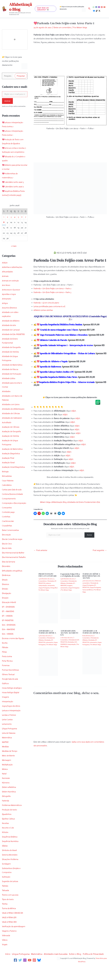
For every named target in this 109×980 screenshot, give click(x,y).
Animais (5, 277)
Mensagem (7, 761)
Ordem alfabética (9, 788)
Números (6, 783)
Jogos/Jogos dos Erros (12, 706)
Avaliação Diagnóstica (11, 454)
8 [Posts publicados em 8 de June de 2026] (4, 223)
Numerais (6, 779)
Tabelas (5, 886)
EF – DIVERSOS (9, 607)
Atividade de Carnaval (11, 330)
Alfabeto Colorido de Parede (55, 343)
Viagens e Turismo (10, 931)
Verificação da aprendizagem (14, 927)
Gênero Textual (8, 675)
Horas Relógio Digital (11, 693)
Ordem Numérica (9, 792)
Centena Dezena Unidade (13, 495)
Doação (5, 598)
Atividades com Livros (11, 405)
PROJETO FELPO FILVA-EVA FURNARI (47, 578)
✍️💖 (62, 386)
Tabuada (6, 891)
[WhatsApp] (94, 7)
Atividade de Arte (9, 326)
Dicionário (6, 567)
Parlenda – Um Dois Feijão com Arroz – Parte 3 (53, 292)
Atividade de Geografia (12, 348)
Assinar (7, 101)
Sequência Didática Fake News (65, 380)
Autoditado (7, 423)
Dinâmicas (6, 576)
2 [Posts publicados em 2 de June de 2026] (7, 217)
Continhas (6, 517)
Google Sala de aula (10, 679)
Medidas (6, 747)
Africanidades (8, 272)
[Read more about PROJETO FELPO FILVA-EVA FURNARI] (48, 611)
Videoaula (6, 936)
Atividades (6, 392)
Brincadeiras (7, 476)
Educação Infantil (9, 603)
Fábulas (5, 648)
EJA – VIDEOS (8, 634)
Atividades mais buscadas (56, 954)
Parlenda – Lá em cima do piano (47, 303)
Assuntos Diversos (10, 308)
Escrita (5, 643)
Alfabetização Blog (20, 7)
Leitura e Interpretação (12, 711)
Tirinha (5, 904)
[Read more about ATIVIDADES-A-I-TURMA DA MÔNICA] (48, 664)
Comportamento (9, 499)
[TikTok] (97, 11)
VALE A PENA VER (10, 922)
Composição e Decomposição (15, 504)
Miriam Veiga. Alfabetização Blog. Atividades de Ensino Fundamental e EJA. (70, 505)
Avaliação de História (11, 436)
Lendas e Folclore (9, 715)
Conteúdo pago (9, 513)
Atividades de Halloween (12, 418)
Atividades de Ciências (11, 414)
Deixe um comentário (63, 28)
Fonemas (6, 666)
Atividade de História (11, 352)
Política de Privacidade (96, 954)
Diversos (6, 585)
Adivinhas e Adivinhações (13, 268)
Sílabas (5, 846)
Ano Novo (6, 286)
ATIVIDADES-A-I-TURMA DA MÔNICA (47, 635)
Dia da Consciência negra (13, 540)
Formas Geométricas (11, 670)
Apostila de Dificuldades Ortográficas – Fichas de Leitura (62, 357)
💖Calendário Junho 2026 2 (14, 187)
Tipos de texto (8, 900)
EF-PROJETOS (8, 621)
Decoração (7, 535)
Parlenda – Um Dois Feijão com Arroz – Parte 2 (53, 288)
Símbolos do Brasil (10, 851)
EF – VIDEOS (8, 616)
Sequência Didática (10, 837)
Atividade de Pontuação (12, 374)
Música (5, 770)
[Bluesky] (94, 11)
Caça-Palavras (8, 481)
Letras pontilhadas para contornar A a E (50, 306)
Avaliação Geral (9, 463)
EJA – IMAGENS (9, 630)
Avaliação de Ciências (11, 427)
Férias (5, 652)
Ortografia (7, 797)
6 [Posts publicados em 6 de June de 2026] (22, 217)
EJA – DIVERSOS (9, 625)
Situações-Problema (11, 860)
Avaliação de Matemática (13, 449)
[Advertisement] (70, 61)
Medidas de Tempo (10, 752)
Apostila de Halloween (51, 369)
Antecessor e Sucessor (11, 290)
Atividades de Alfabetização (14, 409)
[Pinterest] (102, 7)
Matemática (7, 738)
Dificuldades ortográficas (13, 571)
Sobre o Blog (77, 954)
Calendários (7, 485)
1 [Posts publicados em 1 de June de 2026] (4, 217)
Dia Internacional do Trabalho (15, 558)
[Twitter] (20, 961)
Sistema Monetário (10, 855)
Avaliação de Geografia (12, 432)
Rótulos (5, 833)
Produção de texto (10, 810)
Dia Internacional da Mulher (14, 553)
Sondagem (7, 864)
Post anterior (40, 553)
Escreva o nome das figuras (14, 639)
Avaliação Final (8, 458)
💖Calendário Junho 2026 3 (14, 183)
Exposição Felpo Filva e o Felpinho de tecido (70, 578)
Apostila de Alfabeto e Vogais (55, 364)
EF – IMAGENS (8, 612)
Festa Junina (7, 657)
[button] (46, 9)
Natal (4, 774)
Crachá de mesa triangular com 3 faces (61, 330)
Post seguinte (100, 553)
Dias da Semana (9, 562)
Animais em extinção (11, 281)
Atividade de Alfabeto (11, 321)
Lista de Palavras (9, 733)
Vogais (5, 945)
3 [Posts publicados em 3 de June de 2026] (11, 217)
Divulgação (7, 594)
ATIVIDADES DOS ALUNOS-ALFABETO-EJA (70, 636)
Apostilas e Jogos (9, 295)
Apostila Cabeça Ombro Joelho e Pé (58, 375)
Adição (5, 263)
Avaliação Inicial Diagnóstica (14, 467)
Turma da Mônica (9, 909)
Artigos (5, 304)
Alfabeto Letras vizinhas (44, 310)
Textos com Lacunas (11, 895)
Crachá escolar (8, 522)
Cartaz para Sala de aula (12, 490)
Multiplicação (8, 765)
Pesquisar (21, 76)
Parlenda (6, 801)
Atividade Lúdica (9, 379)
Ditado (5, 580)
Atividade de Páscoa (10, 370)
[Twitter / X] (99, 11)
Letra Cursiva (8, 720)
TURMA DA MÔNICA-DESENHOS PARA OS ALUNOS (92, 579)
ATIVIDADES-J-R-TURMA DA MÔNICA (91, 635)
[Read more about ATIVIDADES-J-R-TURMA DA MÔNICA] (92, 664)
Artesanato (7, 299)
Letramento (7, 724)
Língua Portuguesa (10, 729)
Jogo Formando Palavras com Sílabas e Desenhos (66, 335)
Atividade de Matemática (13, 365)
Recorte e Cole (8, 828)
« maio (14, 246)
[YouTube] (104, 7)
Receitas (6, 824)
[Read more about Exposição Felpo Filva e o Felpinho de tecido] (70, 609)
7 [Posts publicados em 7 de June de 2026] (26, 217)
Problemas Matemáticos (12, 806)
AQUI (74, 414)
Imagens (6, 697)
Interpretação (8, 702)
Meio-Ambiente (9, 756)
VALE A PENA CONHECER (13, 913)
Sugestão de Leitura (10, 882)
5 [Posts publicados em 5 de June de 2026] (18, 217)
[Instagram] (99, 7)
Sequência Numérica (11, 842)
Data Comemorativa (11, 531)
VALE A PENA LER (10, 918)
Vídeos (5, 940)
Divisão (5, 589)
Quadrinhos (7, 815)
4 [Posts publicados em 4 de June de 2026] (15, 217)
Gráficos (6, 684)
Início (4, 954)
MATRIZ (5, 742)
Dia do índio (7, 549)
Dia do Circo (7, 544)
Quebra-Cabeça (9, 819)
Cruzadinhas (7, 526)
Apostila (44, 324)
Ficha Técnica (8, 661)
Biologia (5, 472)
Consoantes (7, 508)
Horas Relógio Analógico (12, 688)
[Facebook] (96, 7)
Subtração (6, 877)
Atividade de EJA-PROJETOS (14, 335)
